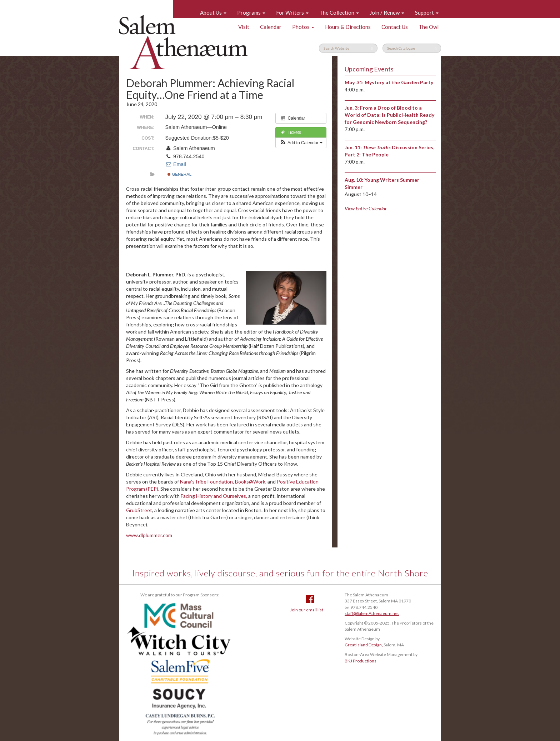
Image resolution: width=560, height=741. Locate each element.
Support (427, 12)
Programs (251, 12)
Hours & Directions (348, 27)
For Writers (292, 12)
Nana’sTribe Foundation (206, 482)
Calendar (271, 27)
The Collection (339, 12)
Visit (244, 27)
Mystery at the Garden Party (399, 82)
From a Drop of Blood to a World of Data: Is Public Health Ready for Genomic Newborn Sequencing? (389, 115)
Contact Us (395, 27)
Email (176, 164)
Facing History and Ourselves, (214, 496)
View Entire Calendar (366, 208)
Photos (303, 27)
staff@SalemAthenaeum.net (372, 613)
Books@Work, (251, 482)
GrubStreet (139, 510)
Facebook (310, 599)
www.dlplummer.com (149, 535)
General (179, 174)
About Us (213, 12)
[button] (301, 143)
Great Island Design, (364, 645)
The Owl (429, 27)
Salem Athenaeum (183, 42)
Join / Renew (387, 12)
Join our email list (307, 610)
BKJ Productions (361, 661)
